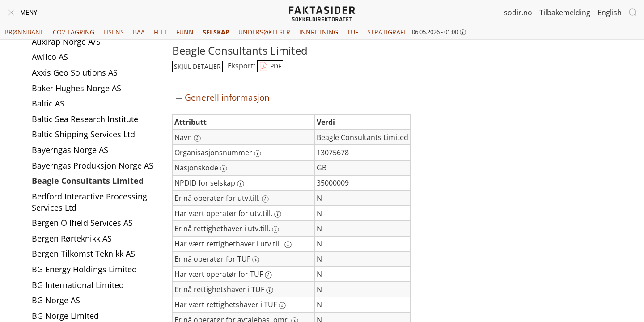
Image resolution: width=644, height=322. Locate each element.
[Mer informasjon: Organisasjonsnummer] (258, 153)
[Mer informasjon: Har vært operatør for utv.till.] (278, 214)
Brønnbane (24, 32)
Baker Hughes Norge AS (76, 88)
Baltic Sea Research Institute (85, 119)
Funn (185, 32)
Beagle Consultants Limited (88, 181)
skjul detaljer (197, 66)
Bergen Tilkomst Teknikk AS (83, 254)
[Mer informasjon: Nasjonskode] (224, 169)
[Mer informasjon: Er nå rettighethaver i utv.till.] (275, 229)
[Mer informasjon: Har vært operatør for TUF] (268, 275)
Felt (161, 32)
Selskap (216, 32)
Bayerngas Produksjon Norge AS (93, 165)
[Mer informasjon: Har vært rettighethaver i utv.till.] (288, 245)
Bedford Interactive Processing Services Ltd (89, 202)
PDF (270, 67)
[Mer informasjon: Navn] (197, 138)
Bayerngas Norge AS (70, 150)
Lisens (114, 32)
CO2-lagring (74, 32)
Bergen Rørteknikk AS (72, 238)
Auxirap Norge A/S (66, 42)
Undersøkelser (264, 32)
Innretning (319, 32)
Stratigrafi (386, 32)
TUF (353, 32)
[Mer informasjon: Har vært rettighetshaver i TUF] (282, 305)
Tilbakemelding (565, 13)
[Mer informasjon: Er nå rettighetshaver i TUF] (270, 290)
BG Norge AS (56, 300)
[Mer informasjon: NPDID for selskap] (241, 184)
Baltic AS (48, 103)
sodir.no (518, 13)
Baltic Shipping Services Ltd (83, 134)
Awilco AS (50, 57)
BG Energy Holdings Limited (84, 269)
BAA (139, 32)
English (610, 13)
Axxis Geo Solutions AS (75, 72)
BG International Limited (78, 285)
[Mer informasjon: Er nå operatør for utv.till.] (265, 199)
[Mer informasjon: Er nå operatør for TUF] (256, 260)
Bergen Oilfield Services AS (82, 223)
